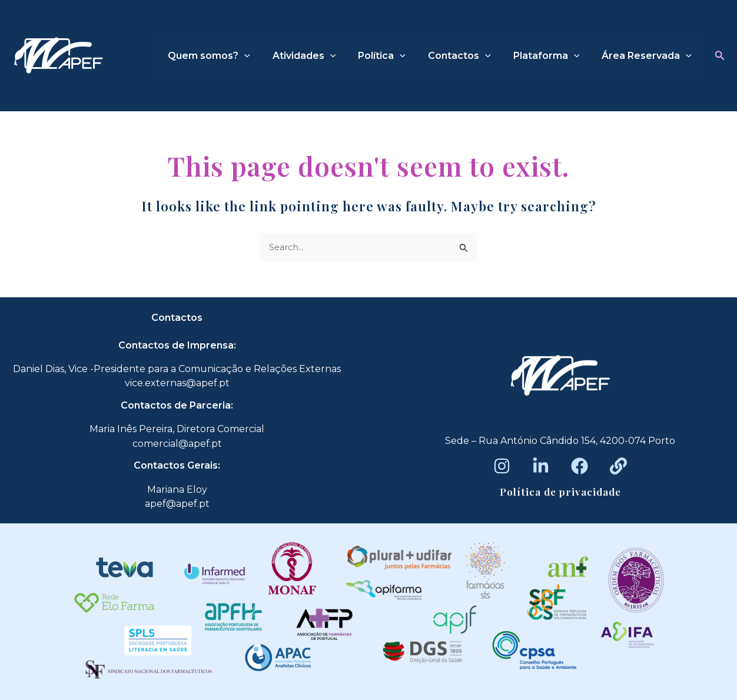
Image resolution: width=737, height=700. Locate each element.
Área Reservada (648, 56)
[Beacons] (618, 466)
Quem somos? (228, 56)
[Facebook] (580, 466)
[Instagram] (502, 466)
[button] (720, 56)
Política (394, 56)
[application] (264, 56)
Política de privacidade (560, 492)
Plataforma (552, 56)
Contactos (468, 56)
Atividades (320, 56)
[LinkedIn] (541, 466)
